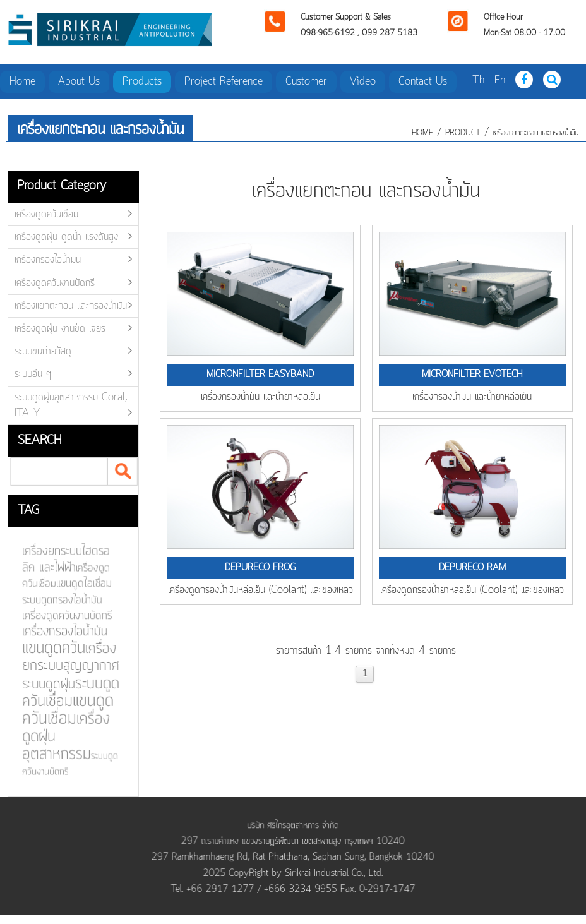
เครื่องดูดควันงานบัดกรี (55, 283)
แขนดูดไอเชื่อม (81, 585)
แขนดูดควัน (50, 648)
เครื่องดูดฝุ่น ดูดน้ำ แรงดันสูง (66, 237)
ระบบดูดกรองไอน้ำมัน (59, 600)
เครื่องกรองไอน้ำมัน (48, 260)
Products (142, 81)
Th (478, 80)
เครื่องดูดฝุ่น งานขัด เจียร (60, 328)
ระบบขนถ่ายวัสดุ (43, 351)
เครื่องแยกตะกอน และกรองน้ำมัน (535, 133)
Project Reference (224, 81)
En (500, 80)
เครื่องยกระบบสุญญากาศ (67, 657)
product (463, 133)
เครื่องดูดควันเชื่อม (46, 214)
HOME (422, 133)
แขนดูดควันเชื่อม (64, 709)
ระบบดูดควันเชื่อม (67, 692)
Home (22, 81)
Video (363, 81)
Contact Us (423, 81)
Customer (306, 81)
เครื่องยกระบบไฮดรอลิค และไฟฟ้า (63, 561)
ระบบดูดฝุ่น (45, 684)
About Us (79, 81)
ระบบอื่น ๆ (33, 374)
